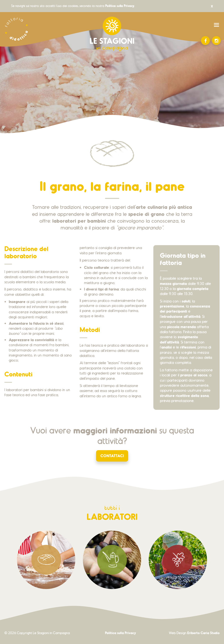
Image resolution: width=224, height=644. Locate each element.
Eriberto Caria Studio (203, 633)
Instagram (216, 41)
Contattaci (112, 456)
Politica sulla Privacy (120, 6)
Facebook (206, 41)
